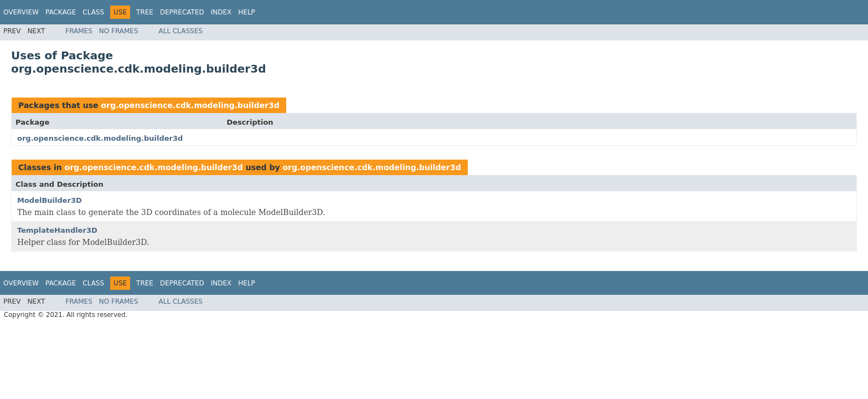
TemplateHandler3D (57, 230)
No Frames (119, 31)
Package (61, 12)
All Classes (181, 31)
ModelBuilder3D (50, 200)
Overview (21, 12)
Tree (145, 12)
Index (221, 12)
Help (247, 12)
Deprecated (182, 12)
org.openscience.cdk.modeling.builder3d (190, 105)
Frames (79, 31)
